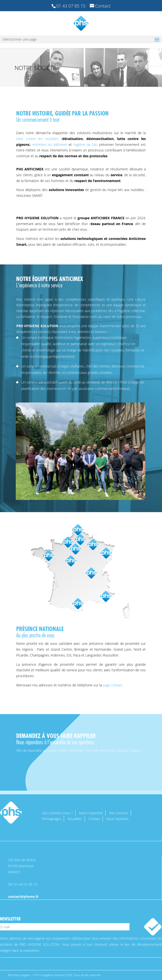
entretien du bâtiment (50, 144)
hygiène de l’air (85, 144)
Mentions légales (19, 975)
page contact (113, 685)
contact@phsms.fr (23, 897)
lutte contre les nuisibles (37, 139)
